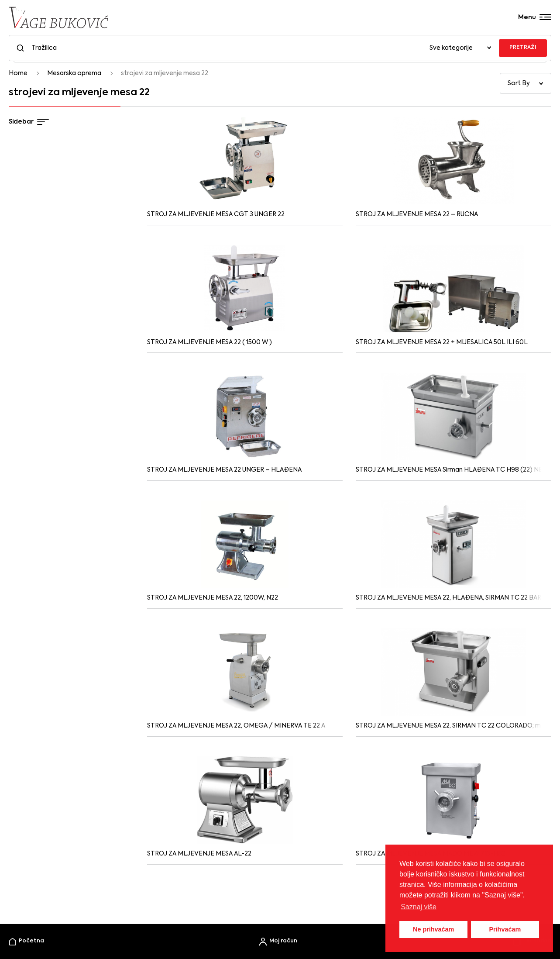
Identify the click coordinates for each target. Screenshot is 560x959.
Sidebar (29, 122)
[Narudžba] (526, 83)
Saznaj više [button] (419, 907)
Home (18, 73)
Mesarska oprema (74, 73)
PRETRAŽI (523, 48)
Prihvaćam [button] (505, 929)
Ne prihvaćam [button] (433, 929)
